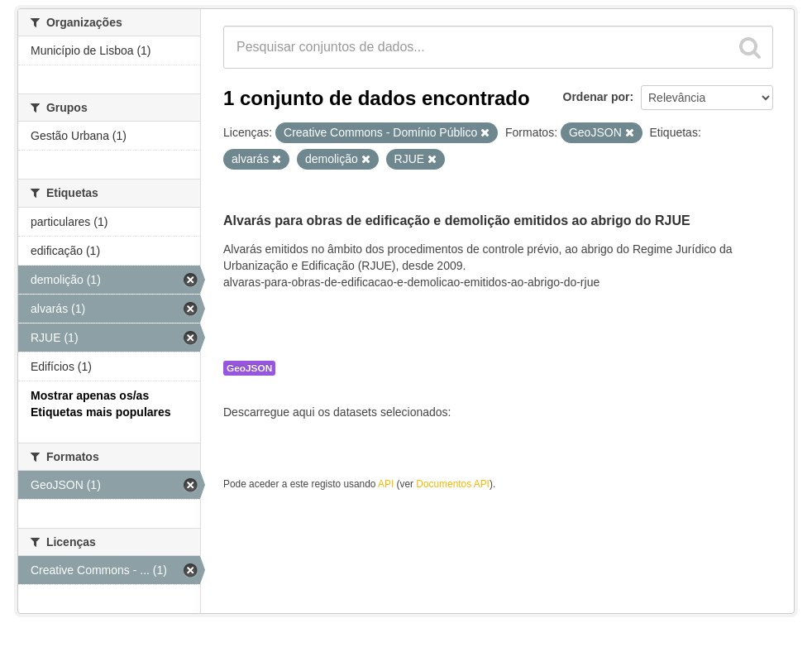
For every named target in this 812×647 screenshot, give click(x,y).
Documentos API (453, 484)
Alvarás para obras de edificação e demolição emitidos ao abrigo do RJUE (457, 220)
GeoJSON (249, 368)
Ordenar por (597, 97)
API (386, 484)
